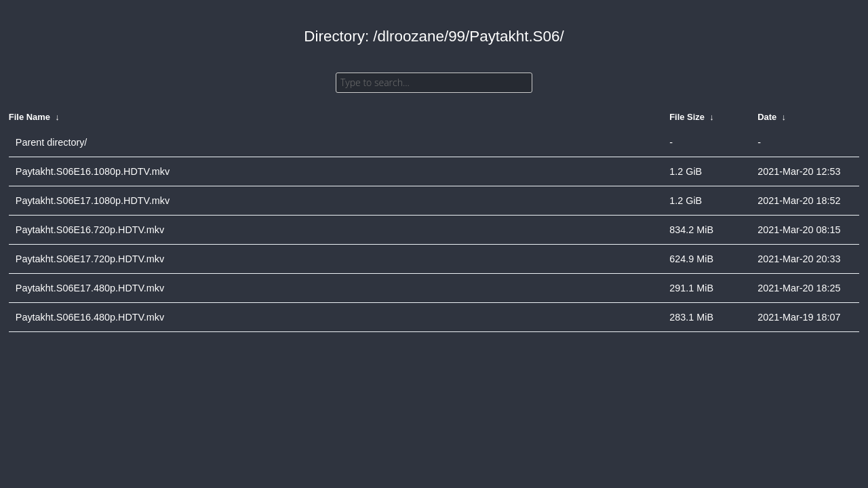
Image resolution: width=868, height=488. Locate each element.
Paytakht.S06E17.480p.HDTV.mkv (90, 288)
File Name (29, 117)
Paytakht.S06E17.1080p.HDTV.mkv (93, 201)
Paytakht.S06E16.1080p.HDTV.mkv (93, 171)
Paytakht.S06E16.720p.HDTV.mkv (90, 230)
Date (767, 117)
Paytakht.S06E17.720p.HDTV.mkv (90, 259)
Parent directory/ (52, 142)
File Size (687, 117)
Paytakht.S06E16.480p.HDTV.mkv (90, 317)
